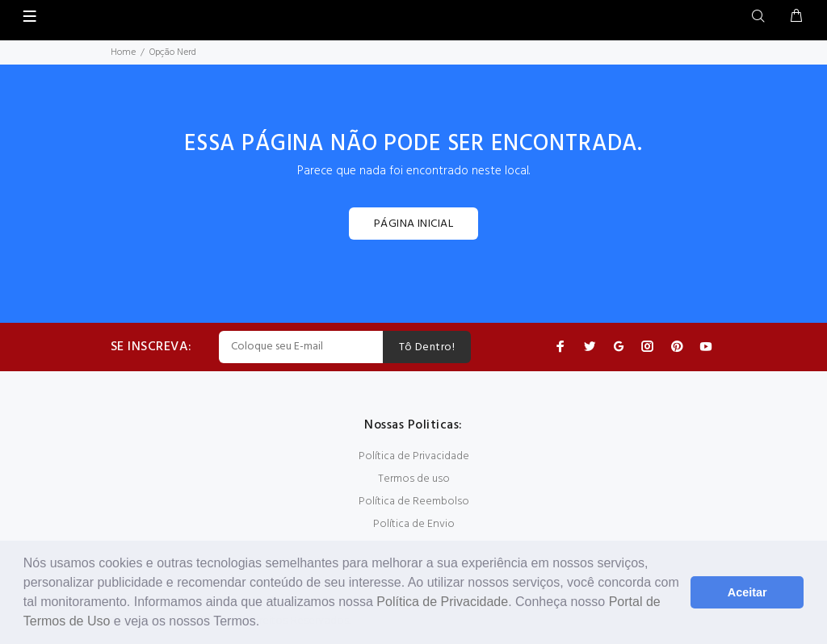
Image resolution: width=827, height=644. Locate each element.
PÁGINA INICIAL (413, 224)
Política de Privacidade (442, 602)
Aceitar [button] (747, 592)
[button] (266, 623)
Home (123, 52)
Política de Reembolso (414, 502)
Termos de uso (414, 479)
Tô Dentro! (427, 347)
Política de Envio (414, 524)
